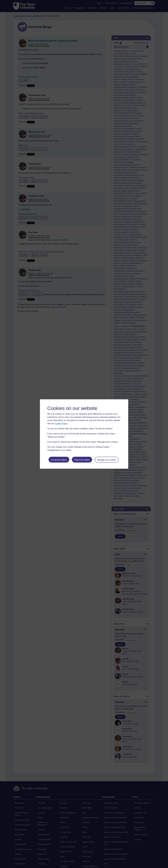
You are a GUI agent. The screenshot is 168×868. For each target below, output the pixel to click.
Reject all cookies (82, 460)
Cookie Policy (61, 424)
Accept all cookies (59, 460)
